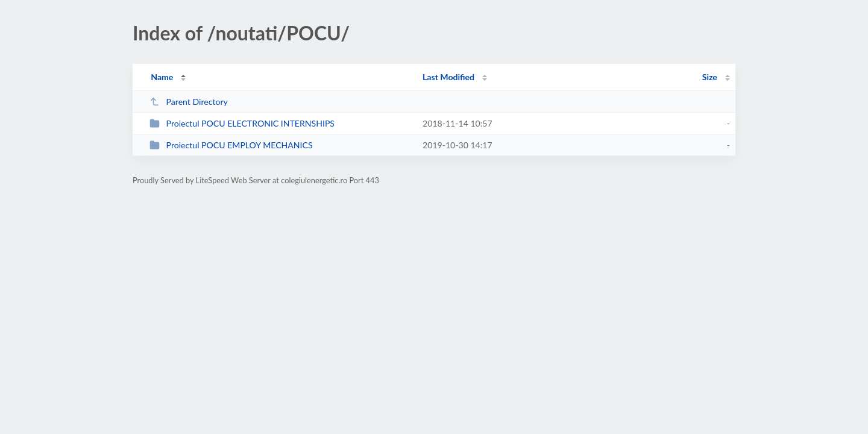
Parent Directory (189, 102)
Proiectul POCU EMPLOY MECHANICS (231, 145)
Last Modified (448, 77)
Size (710, 77)
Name (162, 77)
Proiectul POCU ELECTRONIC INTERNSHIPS (242, 123)
